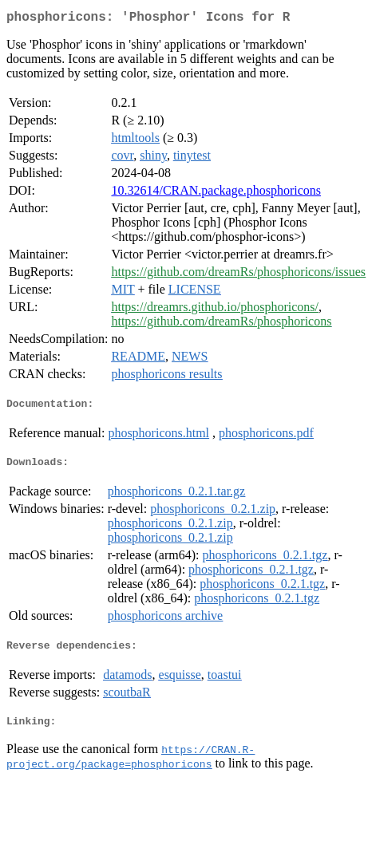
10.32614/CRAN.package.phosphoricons (216, 193)
